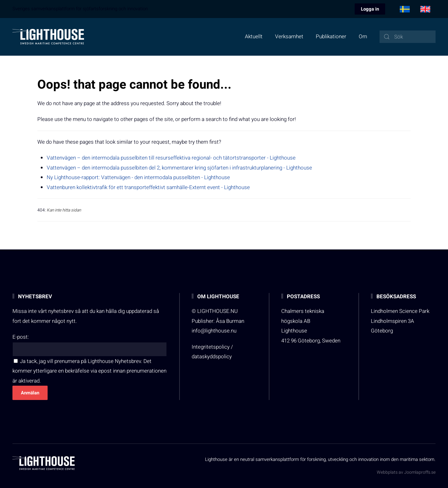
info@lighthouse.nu (214, 331)
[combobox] (408, 37)
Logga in (370, 9)
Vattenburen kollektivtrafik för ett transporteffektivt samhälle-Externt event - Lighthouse (148, 187)
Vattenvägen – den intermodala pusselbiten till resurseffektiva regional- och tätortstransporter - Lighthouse (171, 158)
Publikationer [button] (331, 37)
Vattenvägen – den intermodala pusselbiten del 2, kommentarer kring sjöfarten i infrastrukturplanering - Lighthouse (179, 168)
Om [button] (363, 37)
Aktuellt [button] (254, 37)
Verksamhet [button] (289, 37)
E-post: (21, 337)
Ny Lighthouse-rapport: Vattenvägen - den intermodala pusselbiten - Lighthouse (138, 177)
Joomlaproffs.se (420, 472)
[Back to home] (48, 37)
